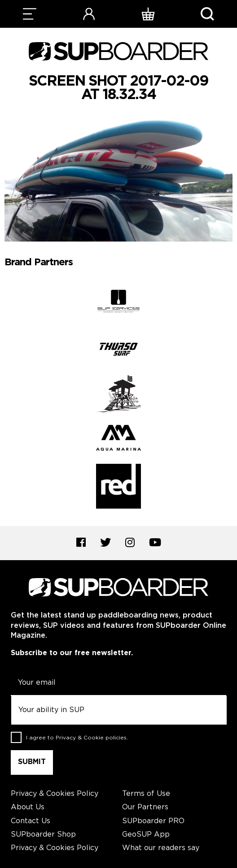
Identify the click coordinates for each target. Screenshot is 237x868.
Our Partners (145, 807)
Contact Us (31, 821)
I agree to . (77, 738)
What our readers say (161, 848)
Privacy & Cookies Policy (55, 794)
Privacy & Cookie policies (91, 738)
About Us (28, 807)
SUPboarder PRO (153, 821)
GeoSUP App (146, 835)
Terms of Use (146, 794)
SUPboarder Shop (43, 835)
